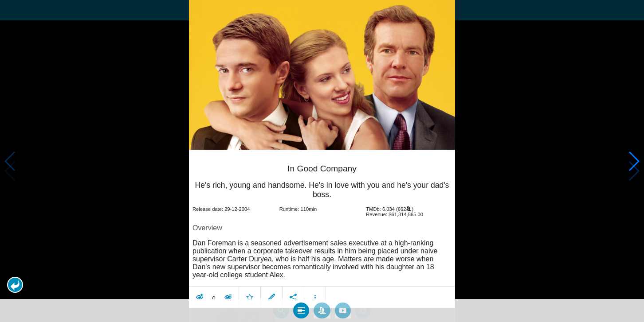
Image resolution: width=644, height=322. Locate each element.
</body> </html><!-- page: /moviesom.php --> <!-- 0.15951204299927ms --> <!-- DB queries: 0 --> (322, 161)
